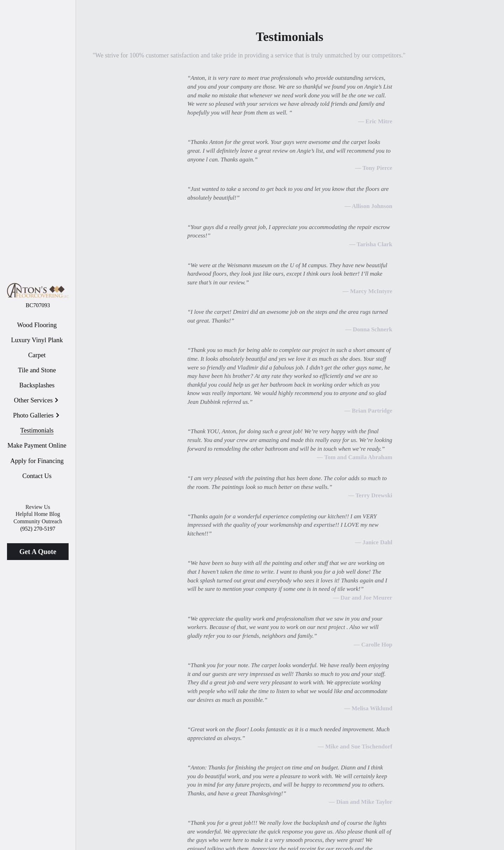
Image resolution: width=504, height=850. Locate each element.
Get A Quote (38, 552)
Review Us (38, 507)
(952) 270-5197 (38, 529)
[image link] (38, 290)
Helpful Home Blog (38, 514)
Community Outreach (38, 521)
